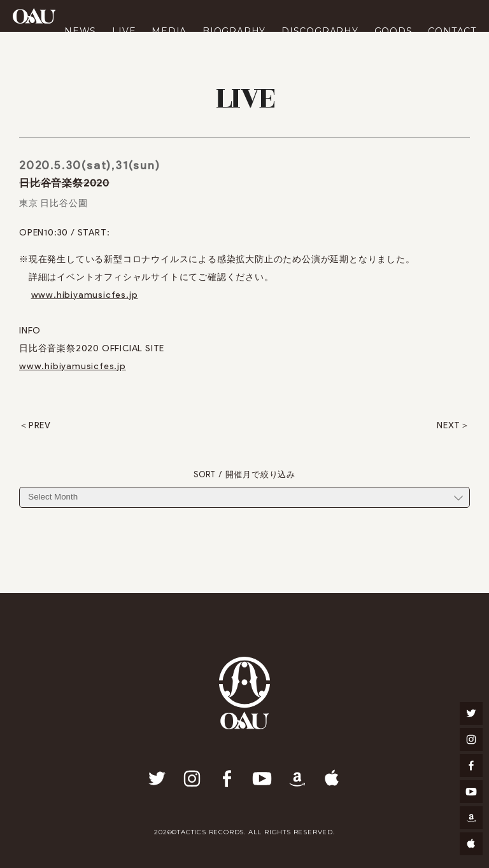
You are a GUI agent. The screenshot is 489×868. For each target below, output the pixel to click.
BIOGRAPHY (234, 31)
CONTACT (452, 31)
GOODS (393, 31)
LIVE (124, 31)
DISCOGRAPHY (320, 31)
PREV (40, 426)
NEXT (449, 426)
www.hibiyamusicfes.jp (85, 295)
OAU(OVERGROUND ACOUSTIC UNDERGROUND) (34, 16)
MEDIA (169, 31)
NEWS (80, 31)
